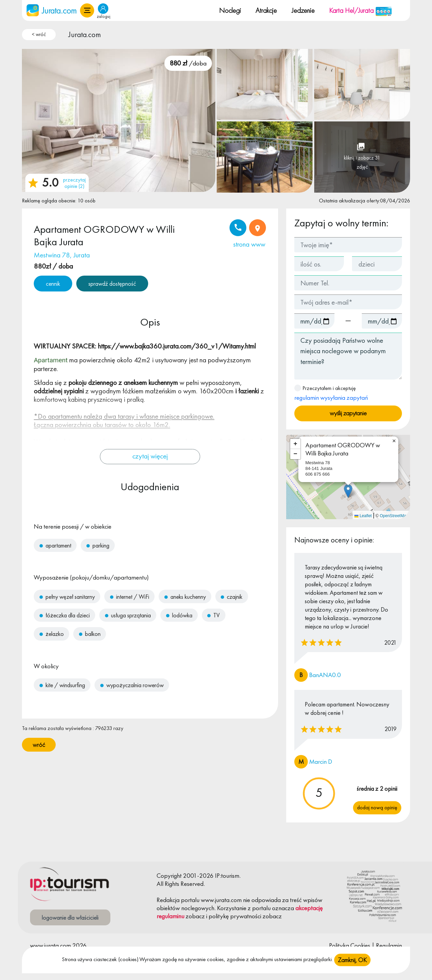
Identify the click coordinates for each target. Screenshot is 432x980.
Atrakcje (266, 10)
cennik (53, 284)
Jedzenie (303, 10)
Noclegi (230, 10)
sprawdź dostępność (112, 284)
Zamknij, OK (352, 960)
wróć (39, 745)
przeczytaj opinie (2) (74, 183)
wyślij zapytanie (348, 413)
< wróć (39, 34)
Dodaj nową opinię (377, 807)
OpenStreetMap (394, 516)
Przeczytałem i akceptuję (331, 393)
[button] (87, 10)
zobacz (195, 916)
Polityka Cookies (350, 945)
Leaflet (363, 516)
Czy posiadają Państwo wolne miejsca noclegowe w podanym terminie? (348, 356)
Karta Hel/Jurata (361, 10)
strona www (249, 244)
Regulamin (389, 945)
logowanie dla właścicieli (70, 917)
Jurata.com (85, 34)
